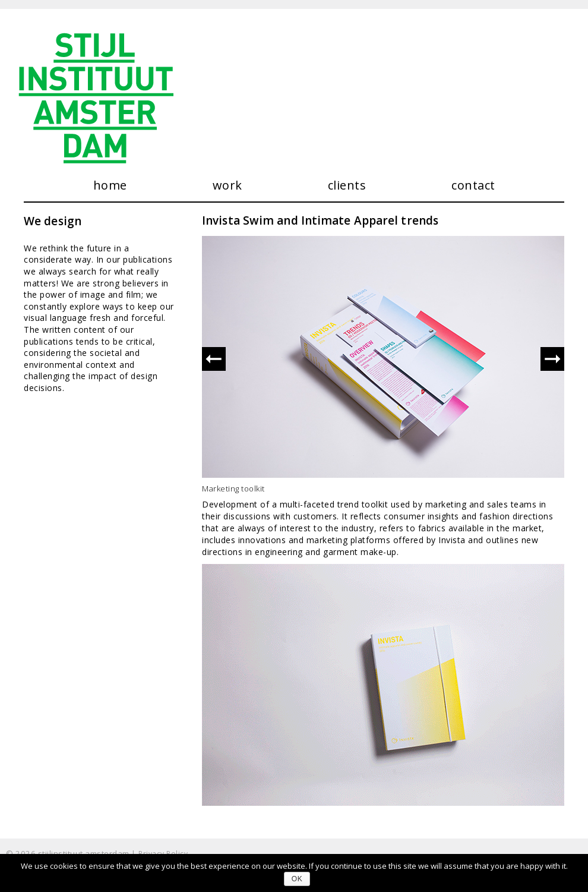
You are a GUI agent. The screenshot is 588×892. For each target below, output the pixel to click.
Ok (297, 879)
